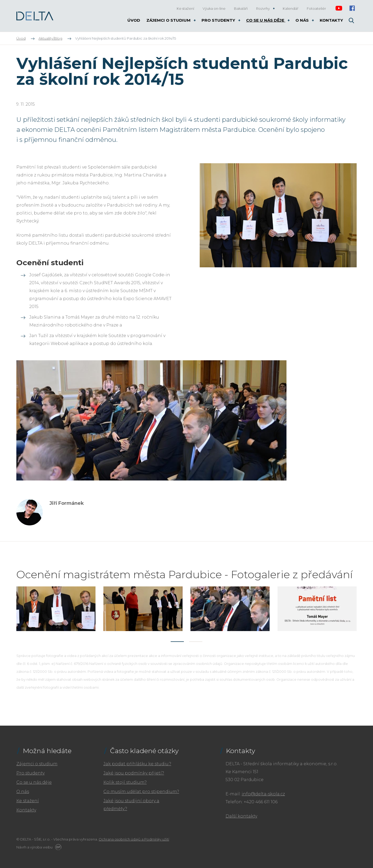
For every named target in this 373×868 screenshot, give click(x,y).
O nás (23, 792)
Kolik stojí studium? (125, 782)
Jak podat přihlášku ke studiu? (137, 764)
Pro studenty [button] (219, 20)
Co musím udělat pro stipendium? (141, 792)
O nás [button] (303, 20)
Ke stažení (28, 801)
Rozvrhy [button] (263, 8)
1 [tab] (177, 642)
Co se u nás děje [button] (266, 20)
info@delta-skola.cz (263, 794)
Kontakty (26, 810)
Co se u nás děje (34, 782)
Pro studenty (30, 773)
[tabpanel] (56, 609)
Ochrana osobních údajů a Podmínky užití (134, 839)
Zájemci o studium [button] (169, 20)
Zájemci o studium (37, 764)
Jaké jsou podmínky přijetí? (134, 773)
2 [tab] (196, 642)
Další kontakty (241, 816)
